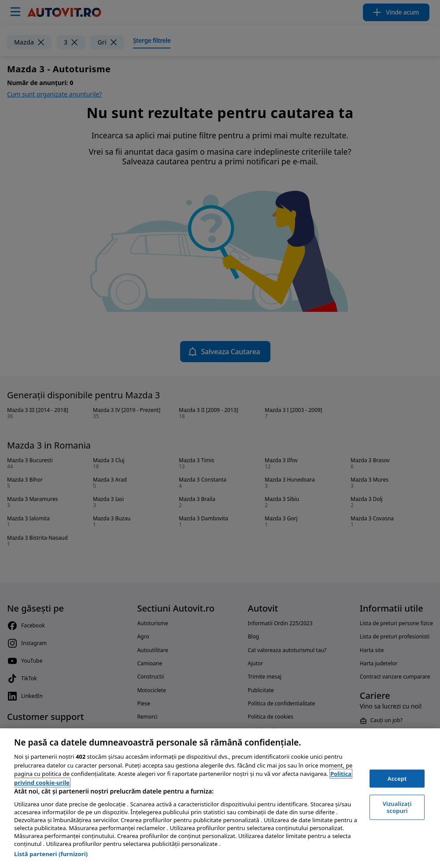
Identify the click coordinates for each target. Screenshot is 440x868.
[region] (220, 798)
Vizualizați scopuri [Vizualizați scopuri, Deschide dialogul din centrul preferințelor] (397, 807)
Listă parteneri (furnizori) (51, 854)
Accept (397, 778)
